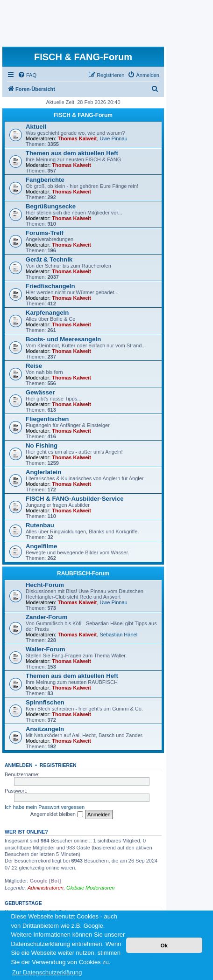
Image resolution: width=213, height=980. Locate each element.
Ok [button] (164, 945)
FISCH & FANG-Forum (83, 115)
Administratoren (46, 888)
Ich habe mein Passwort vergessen (45, 807)
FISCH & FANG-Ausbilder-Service (75, 499)
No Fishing (42, 445)
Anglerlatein (43, 472)
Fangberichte (45, 180)
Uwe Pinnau (113, 138)
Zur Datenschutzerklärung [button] (47, 972)
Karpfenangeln (47, 313)
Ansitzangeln (45, 729)
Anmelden (19, 765)
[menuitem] (27, 75)
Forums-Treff (45, 233)
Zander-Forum (46, 617)
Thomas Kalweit (78, 138)
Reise (34, 366)
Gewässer (40, 392)
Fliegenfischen (47, 419)
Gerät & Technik (49, 259)
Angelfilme (41, 546)
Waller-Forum (46, 649)
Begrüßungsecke (51, 206)
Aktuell (36, 127)
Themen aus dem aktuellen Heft (72, 153)
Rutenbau (40, 525)
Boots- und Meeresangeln (63, 339)
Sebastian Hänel (118, 635)
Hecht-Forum (45, 585)
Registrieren (58, 765)
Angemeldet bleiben (57, 814)
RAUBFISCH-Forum (83, 573)
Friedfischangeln (50, 286)
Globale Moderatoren (90, 888)
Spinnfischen (45, 702)
